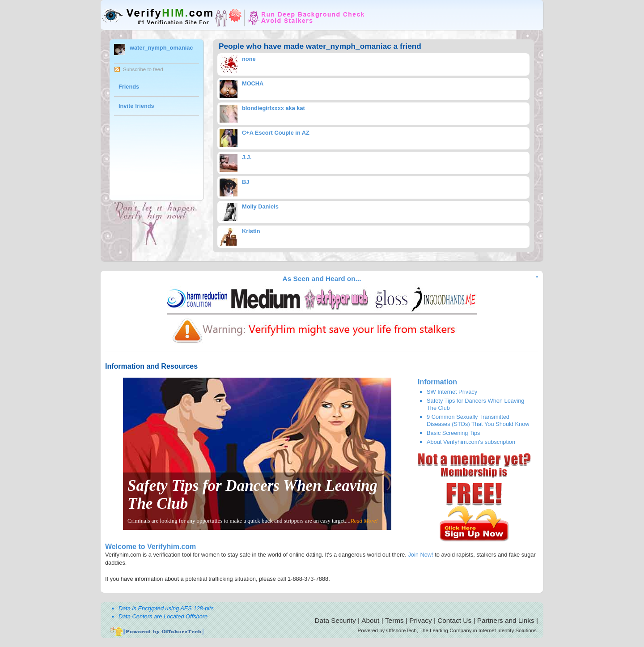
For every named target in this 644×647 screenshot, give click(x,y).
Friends (129, 87)
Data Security (335, 620)
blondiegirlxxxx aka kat (273, 108)
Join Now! (420, 555)
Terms (394, 620)
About (370, 620)
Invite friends (136, 106)
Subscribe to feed (143, 69)
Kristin (251, 231)
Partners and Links (506, 620)
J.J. (247, 157)
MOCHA (253, 83)
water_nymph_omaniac (161, 48)
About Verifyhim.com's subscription (471, 442)
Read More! (364, 521)
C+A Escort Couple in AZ (276, 133)
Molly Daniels (260, 206)
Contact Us (454, 620)
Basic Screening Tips (453, 433)
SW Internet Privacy (452, 392)
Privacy (420, 620)
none (249, 59)
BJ (246, 182)
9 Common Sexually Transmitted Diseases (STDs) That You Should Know (478, 420)
